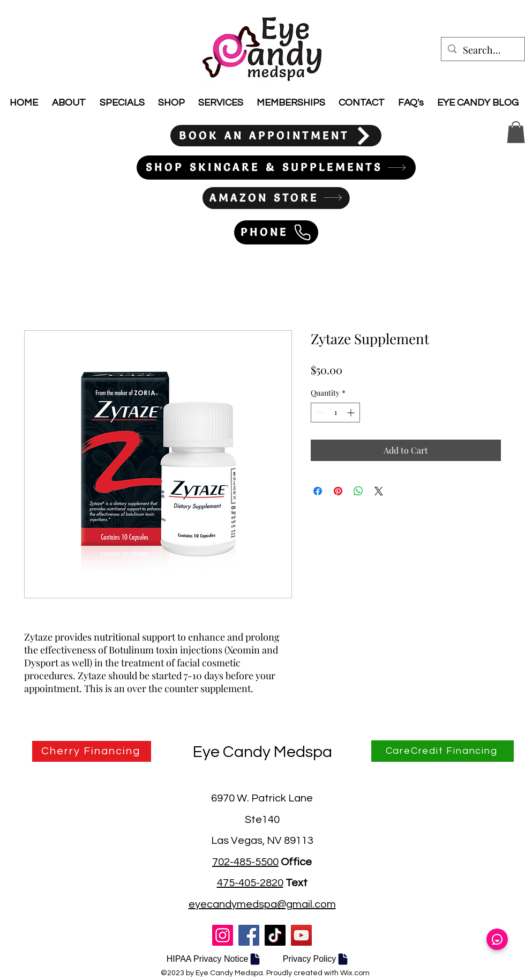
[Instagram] (223, 935)
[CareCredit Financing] (442, 751)
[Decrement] (319, 413)
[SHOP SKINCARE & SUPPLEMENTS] (276, 168)
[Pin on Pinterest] (338, 491)
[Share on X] (379, 491)
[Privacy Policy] (316, 959)
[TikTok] (275, 935)
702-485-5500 (245, 862)
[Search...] (482, 50)
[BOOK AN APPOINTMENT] (276, 136)
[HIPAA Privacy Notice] (214, 959)
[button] (516, 132)
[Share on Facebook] (318, 491)
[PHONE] (276, 232)
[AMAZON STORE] (276, 198)
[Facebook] (249, 935)
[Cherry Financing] (92, 751)
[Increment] (352, 413)
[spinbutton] (335, 413)
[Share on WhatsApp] (358, 491)
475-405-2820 (250, 883)
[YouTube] (301, 935)
